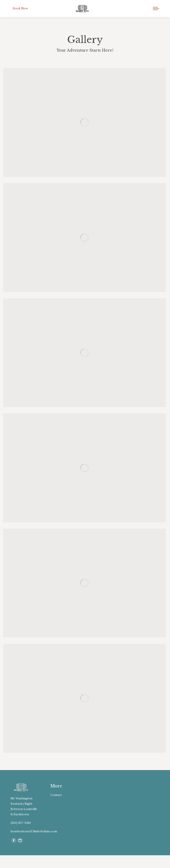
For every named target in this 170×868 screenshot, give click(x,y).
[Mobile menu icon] (156, 8)
